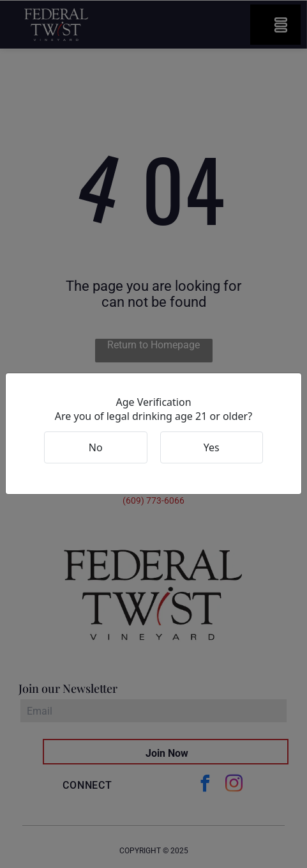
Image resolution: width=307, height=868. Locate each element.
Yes (212, 447)
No (96, 447)
